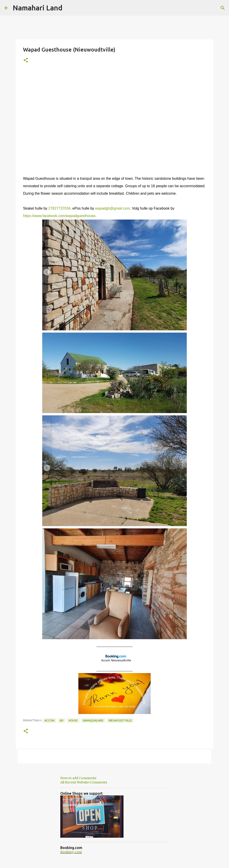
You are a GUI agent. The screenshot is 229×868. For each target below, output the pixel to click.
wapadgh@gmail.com (112, 208)
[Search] (223, 8)
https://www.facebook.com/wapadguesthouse (59, 216)
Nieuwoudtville (120, 720)
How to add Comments (78, 778)
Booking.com (71, 852)
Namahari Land (37, 8)
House (73, 720)
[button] (26, 60)
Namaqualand (93, 720)
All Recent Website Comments (84, 782)
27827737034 (59, 208)
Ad (62, 720)
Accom (49, 720)
